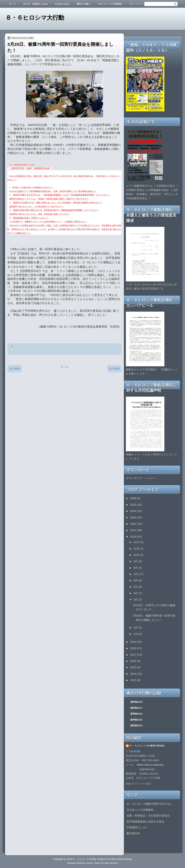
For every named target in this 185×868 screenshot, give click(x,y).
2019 (134, 642)
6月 (136, 581)
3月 (136, 600)
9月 (136, 561)
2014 (134, 674)
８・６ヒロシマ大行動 (35, 18)
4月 (136, 593)
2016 (134, 661)
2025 (134, 505)
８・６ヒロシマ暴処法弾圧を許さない (150, 804)
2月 (136, 628)
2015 (134, 667)
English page (62, 4)
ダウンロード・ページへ (141, 478)
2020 (134, 537)
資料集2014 (136, 726)
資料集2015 (136, 720)
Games (90, 863)
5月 (136, 587)
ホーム (12, 4)
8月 (136, 568)
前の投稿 (114, 369)
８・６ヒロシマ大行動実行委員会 (147, 746)
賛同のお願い (84, 4)
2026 (134, 498)
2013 (134, 680)
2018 (134, 648)
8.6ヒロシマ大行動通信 (110, 4)
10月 (137, 555)
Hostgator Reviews (76, 863)
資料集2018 (136, 702)
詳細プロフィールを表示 (139, 784)
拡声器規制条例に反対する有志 (145, 822)
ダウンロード (136, 4)
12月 (137, 542)
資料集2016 (136, 714)
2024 (134, 511)
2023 (134, 518)
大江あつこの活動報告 (140, 810)
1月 (136, 634)
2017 (134, 655)
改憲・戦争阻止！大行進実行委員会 (148, 816)
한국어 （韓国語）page (35, 4)
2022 (134, 524)
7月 (136, 574)
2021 (134, 530)
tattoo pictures (111, 863)
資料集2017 (136, 708)
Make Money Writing (121, 859)
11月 (137, 549)
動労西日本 (133, 833)
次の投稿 (15, 369)
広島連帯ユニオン (137, 827)
